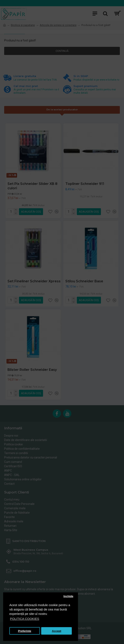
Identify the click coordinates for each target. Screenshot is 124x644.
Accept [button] (56, 631)
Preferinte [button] (25, 631)
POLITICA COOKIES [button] (25, 619)
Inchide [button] (68, 596)
